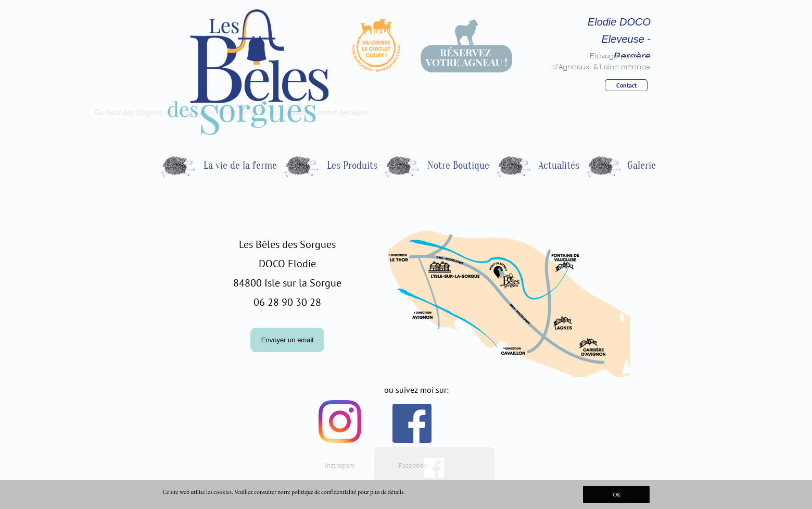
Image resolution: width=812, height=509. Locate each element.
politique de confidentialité (324, 492)
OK (617, 494)
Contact (626, 85)
